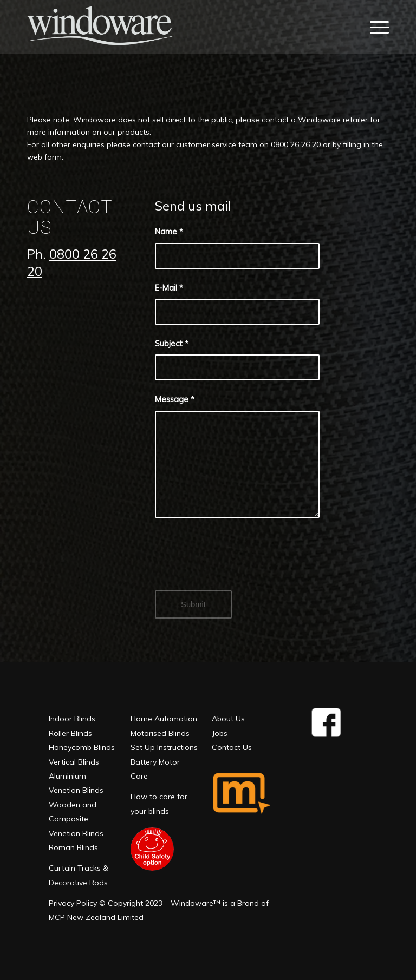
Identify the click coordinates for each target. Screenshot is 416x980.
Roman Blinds (73, 847)
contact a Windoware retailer (315, 120)
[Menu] (377, 27)
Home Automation (164, 719)
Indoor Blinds (72, 719)
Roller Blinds (70, 733)
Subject (172, 343)
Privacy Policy (73, 903)
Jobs (220, 733)
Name (169, 231)
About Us (228, 719)
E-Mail (169, 288)
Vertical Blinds (74, 762)
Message (175, 399)
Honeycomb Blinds (82, 747)
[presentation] (237, 563)
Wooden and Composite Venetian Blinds (76, 819)
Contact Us (232, 747)
